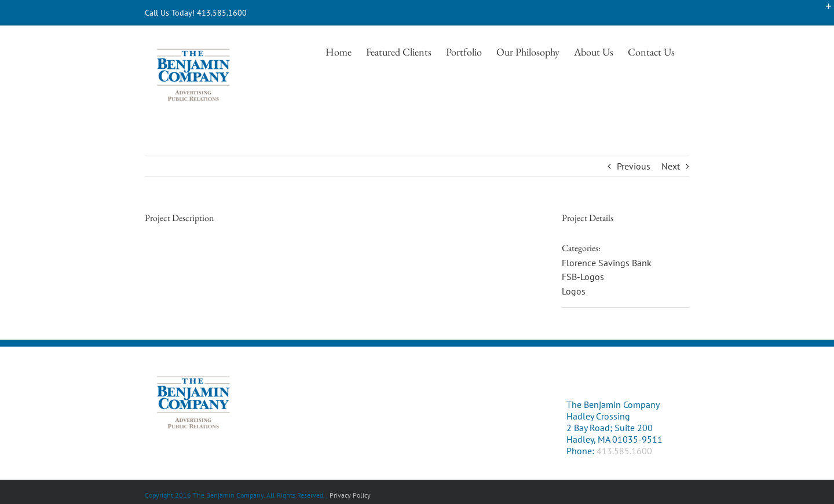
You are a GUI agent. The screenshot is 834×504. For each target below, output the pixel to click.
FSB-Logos (583, 277)
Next (671, 166)
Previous (634, 166)
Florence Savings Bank (607, 263)
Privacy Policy (350, 495)
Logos (574, 291)
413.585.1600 (624, 451)
